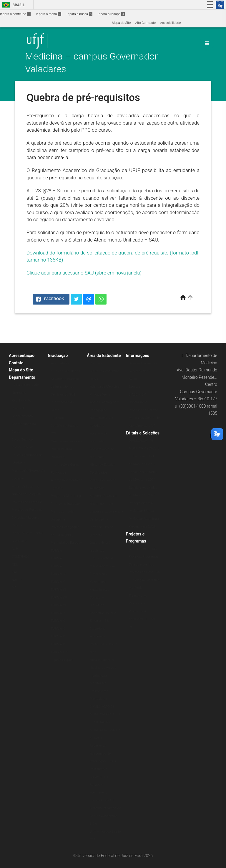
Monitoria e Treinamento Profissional (99, 691)
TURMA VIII (59, 605)
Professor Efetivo (141, 511)
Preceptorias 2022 (142, 526)
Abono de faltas (101, 504)
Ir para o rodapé (111, 14)
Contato (16, 363)
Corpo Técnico (22, 440)
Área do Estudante (104, 356)
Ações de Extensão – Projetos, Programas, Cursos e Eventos (144, 557)
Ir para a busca (79, 14)
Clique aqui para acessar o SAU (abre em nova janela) (84, 273)
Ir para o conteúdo (15, 14)
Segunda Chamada (104, 496)
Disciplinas (59, 519)
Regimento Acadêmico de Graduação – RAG (103, 753)
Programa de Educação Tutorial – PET (143, 619)
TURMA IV (58, 574)
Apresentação (22, 356)
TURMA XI (58, 629)
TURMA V (58, 582)
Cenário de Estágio (65, 426)
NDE (15, 564)
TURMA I (57, 551)
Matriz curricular (63, 511)
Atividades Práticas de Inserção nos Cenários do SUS (65, 387)
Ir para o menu (49, 14)
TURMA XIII (59, 644)
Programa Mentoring (66, 496)
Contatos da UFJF (142, 371)
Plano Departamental (27, 533)
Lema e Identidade (25, 385)
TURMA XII (59, 636)
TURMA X (58, 621)
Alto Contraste (145, 23)
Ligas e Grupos (62, 660)
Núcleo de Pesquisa (26, 494)
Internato (58, 418)
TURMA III (58, 566)
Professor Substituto (144, 519)
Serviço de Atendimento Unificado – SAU (102, 793)
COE (15, 549)
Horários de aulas (103, 660)
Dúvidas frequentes (143, 363)
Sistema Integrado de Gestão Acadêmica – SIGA (105, 816)
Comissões (20, 541)
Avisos (134, 379)
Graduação (58, 356)
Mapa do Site (121, 23)
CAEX (16, 572)
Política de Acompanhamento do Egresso (67, 480)
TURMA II (58, 558)
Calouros (96, 363)
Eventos (135, 387)
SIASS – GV (137, 395)
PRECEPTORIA (62, 449)
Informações (138, 356)
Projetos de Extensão (27, 502)
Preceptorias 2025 (142, 503)
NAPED (17, 580)
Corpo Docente (23, 447)
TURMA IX (58, 613)
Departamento (22, 377)
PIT (14, 588)
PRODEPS (58, 457)
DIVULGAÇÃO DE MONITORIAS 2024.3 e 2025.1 (105, 730)
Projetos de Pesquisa (27, 510)
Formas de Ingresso (65, 504)
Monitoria (136, 588)
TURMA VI (58, 590)
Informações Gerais (65, 465)
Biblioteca (97, 605)
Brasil (13, 5)
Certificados (99, 473)
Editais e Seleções (143, 433)
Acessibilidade (170, 23)
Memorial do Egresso (67, 543)
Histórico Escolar (102, 465)
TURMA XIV (59, 652)
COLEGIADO (21, 557)
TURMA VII (59, 597)
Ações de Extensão (26, 486)
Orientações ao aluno (67, 441)
